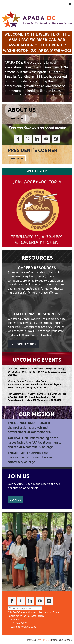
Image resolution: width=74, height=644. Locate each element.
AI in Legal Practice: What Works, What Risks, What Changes (37, 394)
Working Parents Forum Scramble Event (27, 381)
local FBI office (36, 331)
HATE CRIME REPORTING (23, 344)
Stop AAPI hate (51, 327)
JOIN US (15, 499)
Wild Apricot (45, 640)
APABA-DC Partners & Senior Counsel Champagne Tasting (36, 369)
